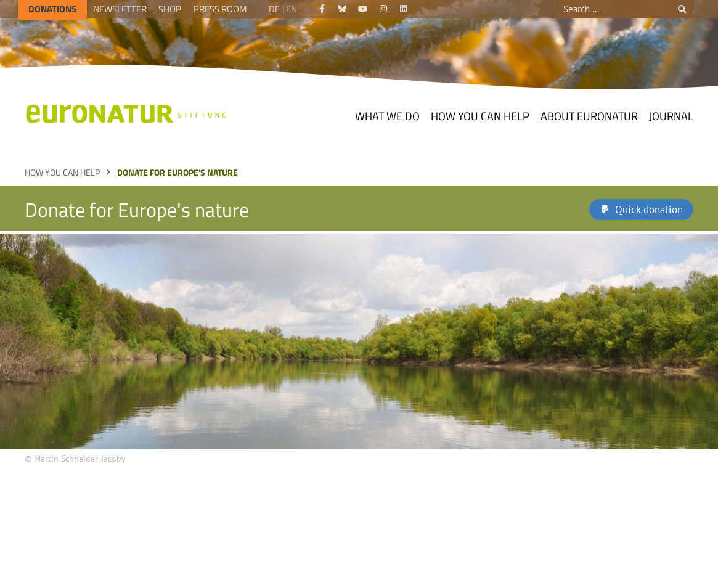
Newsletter (120, 9)
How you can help (480, 116)
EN (292, 9)
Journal (671, 116)
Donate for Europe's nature (177, 172)
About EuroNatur (589, 116)
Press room (220, 9)
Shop (170, 9)
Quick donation (649, 210)
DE (274, 9)
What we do (387, 116)
